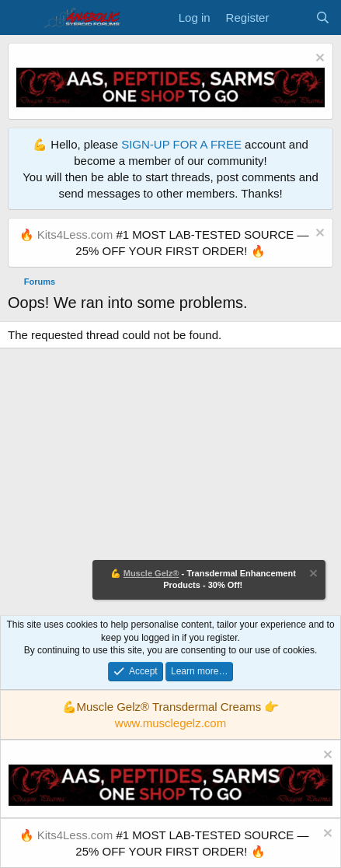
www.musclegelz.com (170, 723)
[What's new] (292, 17)
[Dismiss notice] (318, 59)
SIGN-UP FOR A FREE (181, 144)
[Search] (323, 17)
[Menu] (21, 18)
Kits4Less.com (75, 234)
